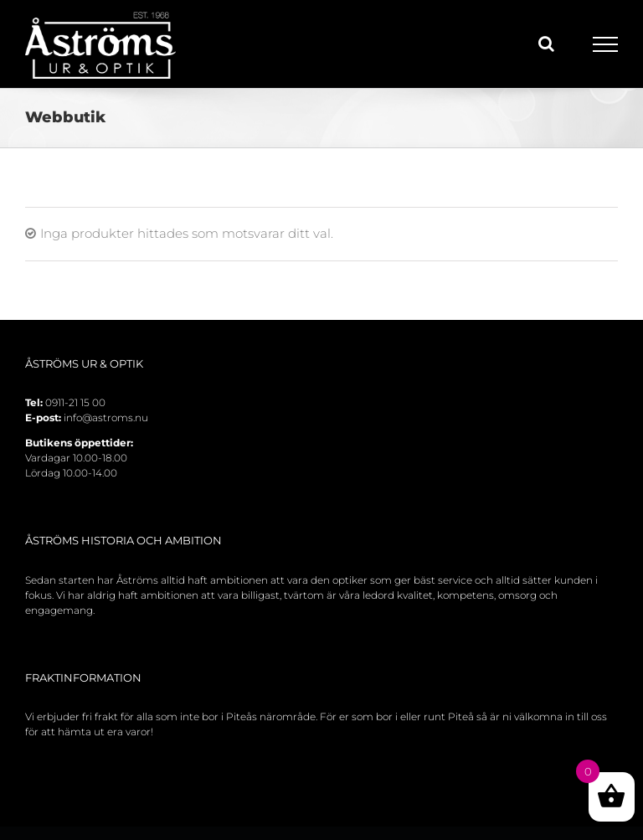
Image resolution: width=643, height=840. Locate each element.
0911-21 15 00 (75, 402)
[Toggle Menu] (605, 44)
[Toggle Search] (546, 44)
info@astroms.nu (106, 417)
